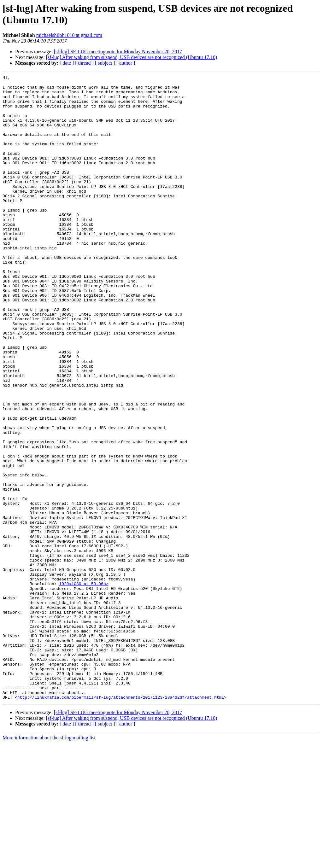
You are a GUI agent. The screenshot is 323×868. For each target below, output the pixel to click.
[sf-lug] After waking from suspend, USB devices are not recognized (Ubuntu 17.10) (132, 57)
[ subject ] (105, 63)
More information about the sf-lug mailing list (49, 862)
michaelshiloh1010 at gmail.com (69, 35)
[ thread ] (84, 63)
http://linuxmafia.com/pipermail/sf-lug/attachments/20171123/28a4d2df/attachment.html (121, 822)
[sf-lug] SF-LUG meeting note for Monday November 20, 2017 (118, 52)
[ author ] (126, 63)
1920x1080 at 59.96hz (84, 686)
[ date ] (67, 63)
